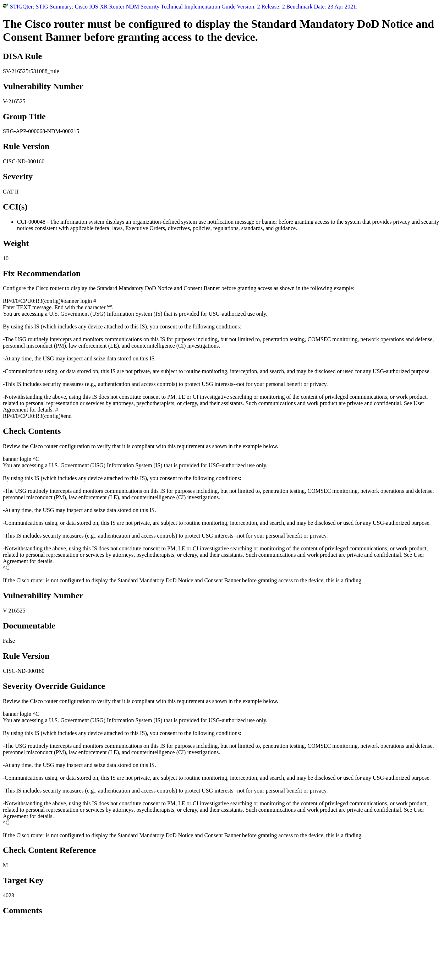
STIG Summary (54, 7)
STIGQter (21, 7)
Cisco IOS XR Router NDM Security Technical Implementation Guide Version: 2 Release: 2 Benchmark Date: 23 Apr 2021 (215, 7)
